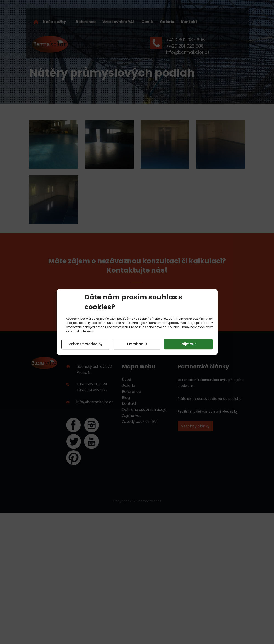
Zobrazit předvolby (86, 344)
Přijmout (188, 344)
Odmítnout (137, 344)
